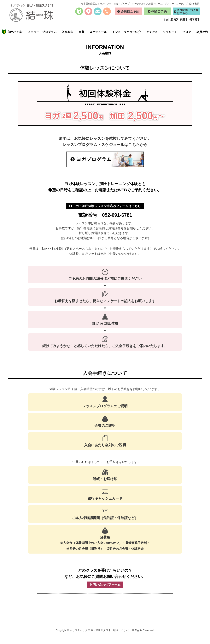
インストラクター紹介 (126, 32)
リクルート (170, 32)
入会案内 (67, 32)
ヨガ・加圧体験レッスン (105, 206)
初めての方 (15, 32)
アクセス (152, 32)
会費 (81, 32)
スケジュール (98, 32)
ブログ (187, 32)
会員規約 (202, 32)
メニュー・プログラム (42, 32)
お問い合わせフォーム (105, 585)
